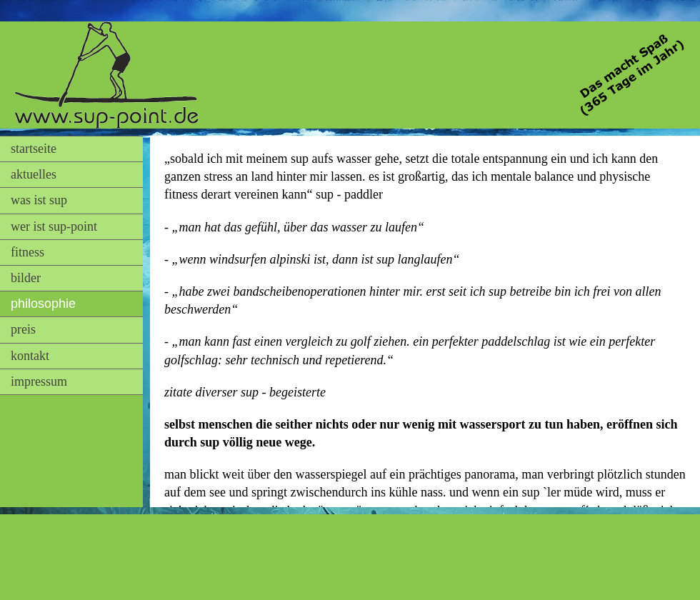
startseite (34, 149)
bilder (26, 278)
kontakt (30, 356)
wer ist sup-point (54, 226)
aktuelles (34, 174)
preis (23, 329)
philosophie (43, 304)
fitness (27, 252)
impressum (39, 381)
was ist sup (39, 200)
